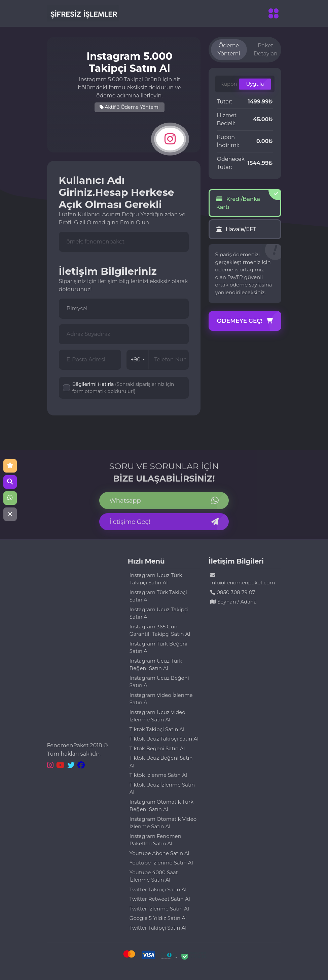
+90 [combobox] (138, 360)
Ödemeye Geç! (245, 321)
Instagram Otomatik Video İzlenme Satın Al (163, 823)
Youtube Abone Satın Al (159, 853)
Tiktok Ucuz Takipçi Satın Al (164, 739)
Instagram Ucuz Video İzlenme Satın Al (157, 716)
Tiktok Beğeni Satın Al (157, 748)
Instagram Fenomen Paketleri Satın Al (155, 840)
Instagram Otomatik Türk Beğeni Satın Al (161, 806)
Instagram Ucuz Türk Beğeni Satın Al (156, 665)
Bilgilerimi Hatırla (123, 388)
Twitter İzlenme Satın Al (159, 909)
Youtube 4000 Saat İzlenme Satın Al (154, 876)
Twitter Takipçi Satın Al (158, 889)
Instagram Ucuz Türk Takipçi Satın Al (156, 579)
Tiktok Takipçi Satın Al (157, 729)
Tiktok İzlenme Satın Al (158, 775)
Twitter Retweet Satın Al (160, 899)
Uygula (255, 84)
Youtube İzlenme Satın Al (161, 863)
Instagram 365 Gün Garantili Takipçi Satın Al (160, 630)
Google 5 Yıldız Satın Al (158, 918)
